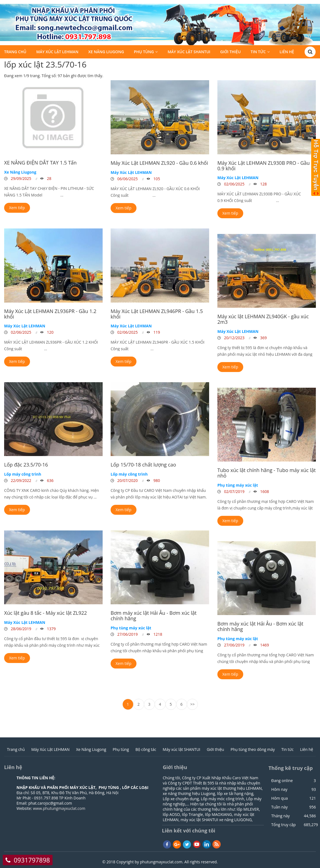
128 (263, 184)
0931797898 (32, 860)
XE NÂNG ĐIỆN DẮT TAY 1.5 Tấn (40, 163)
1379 (51, 629)
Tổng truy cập (284, 825)
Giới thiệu (230, 52)
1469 (264, 645)
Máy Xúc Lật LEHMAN (57, 52)
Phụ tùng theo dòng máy (253, 749)
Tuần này (280, 807)
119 (156, 332)
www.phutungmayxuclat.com (59, 808)
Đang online (282, 781)
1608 (264, 491)
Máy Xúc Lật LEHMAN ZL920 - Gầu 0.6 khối (159, 163)
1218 (157, 634)
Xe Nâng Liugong (106, 52)
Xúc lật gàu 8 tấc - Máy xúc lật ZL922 (46, 613)
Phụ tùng (144, 52)
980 (156, 480)
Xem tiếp (17, 208)
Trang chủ (15, 52)
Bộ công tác (146, 749)
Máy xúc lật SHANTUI (189, 52)
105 (156, 179)
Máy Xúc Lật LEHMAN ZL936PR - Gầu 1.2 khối (50, 314)
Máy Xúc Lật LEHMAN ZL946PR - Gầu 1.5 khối (157, 314)
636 (50, 480)
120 (50, 332)
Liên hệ (287, 52)
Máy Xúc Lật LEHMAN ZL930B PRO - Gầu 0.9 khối (264, 166)
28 (49, 178)
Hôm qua (280, 798)
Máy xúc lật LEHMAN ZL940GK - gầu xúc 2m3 (263, 319)
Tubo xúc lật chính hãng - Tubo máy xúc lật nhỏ (266, 473)
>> (193, 704)
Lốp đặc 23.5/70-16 (26, 465)
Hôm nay (279, 789)
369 (263, 338)
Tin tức (258, 52)
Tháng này (281, 816)
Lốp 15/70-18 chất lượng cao (143, 465)
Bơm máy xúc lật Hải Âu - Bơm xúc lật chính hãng (154, 616)
